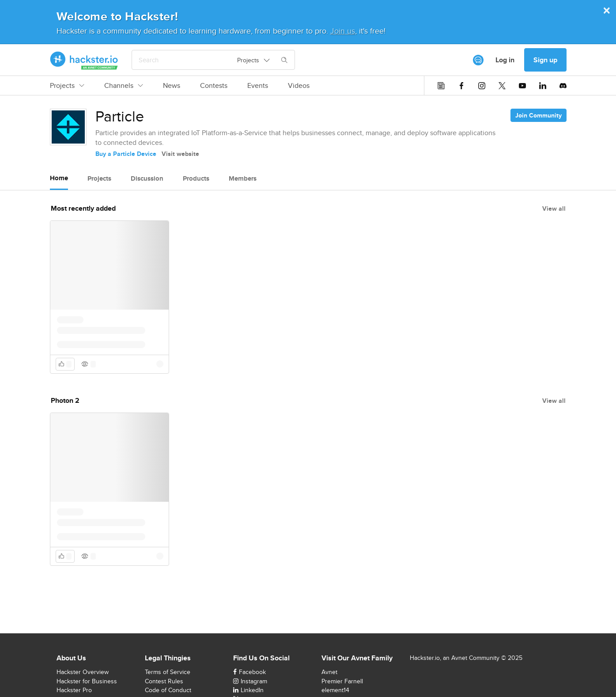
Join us (343, 31)
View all (554, 208)
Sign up (545, 60)
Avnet (329, 672)
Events (258, 86)
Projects (67, 86)
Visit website (180, 154)
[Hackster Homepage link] (84, 60)
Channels (124, 86)
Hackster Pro (74, 690)
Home (59, 178)
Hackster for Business (87, 681)
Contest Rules (164, 681)
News (172, 86)
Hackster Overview (83, 672)
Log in (505, 60)
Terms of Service (168, 672)
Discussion (147, 178)
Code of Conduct (168, 690)
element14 (335, 690)
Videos (299, 86)
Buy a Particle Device (126, 154)
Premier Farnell (342, 681)
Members (243, 178)
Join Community (539, 115)
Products (196, 178)
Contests (214, 86)
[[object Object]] (478, 60)
